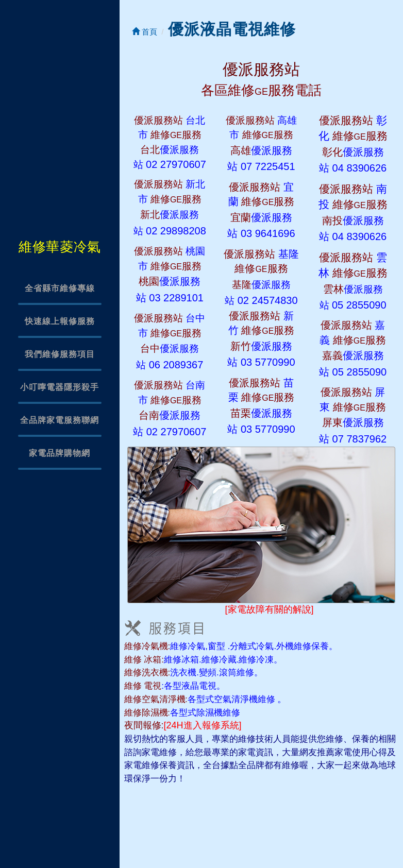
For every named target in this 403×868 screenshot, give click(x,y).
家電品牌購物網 (60, 453)
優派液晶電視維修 (232, 29)
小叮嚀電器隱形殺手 (60, 387)
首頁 (145, 32)
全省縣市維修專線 (60, 288)
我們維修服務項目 (60, 354)
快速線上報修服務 (60, 321)
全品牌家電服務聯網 (60, 420)
